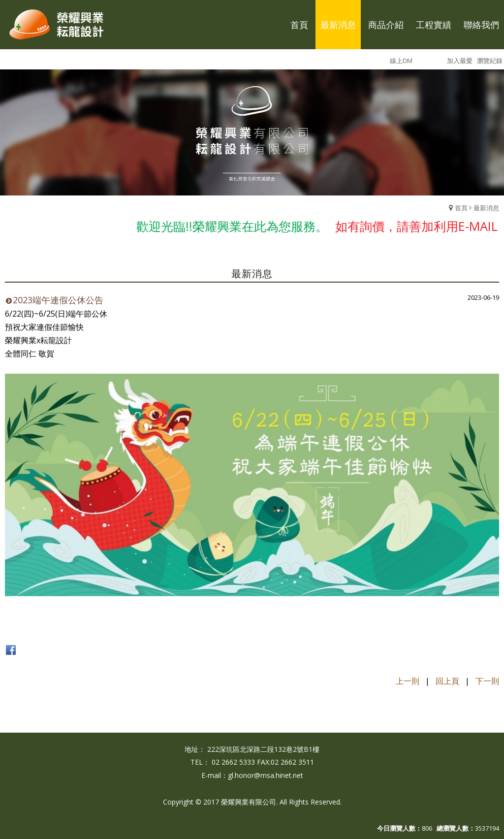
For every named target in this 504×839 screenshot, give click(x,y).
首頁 (461, 208)
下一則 (487, 681)
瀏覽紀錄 (490, 61)
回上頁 (447, 681)
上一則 (408, 681)
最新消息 (486, 208)
